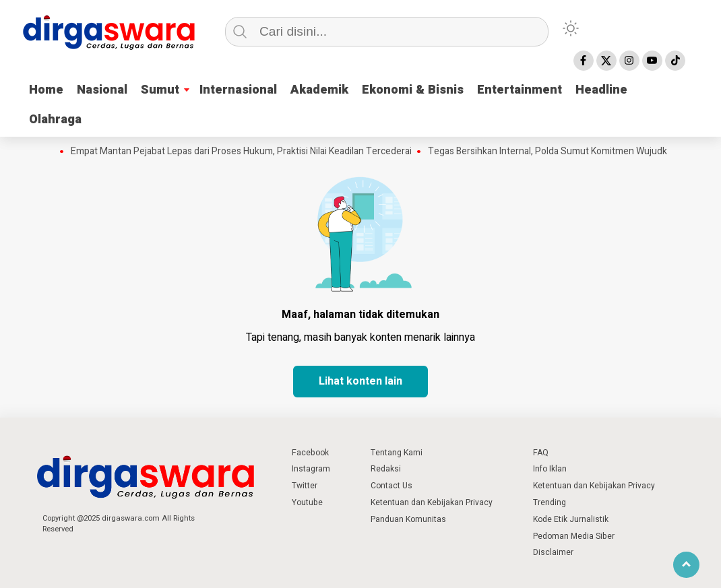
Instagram (311, 469)
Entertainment (520, 90)
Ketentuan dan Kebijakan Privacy (432, 502)
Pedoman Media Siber (574, 536)
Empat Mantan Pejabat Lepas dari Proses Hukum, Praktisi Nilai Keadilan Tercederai (241, 152)
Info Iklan (550, 469)
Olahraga (55, 120)
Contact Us (391, 486)
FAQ (541, 453)
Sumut (160, 90)
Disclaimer (553, 552)
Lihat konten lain (360, 381)
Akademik (319, 90)
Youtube (307, 502)
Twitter (305, 486)
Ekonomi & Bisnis (413, 90)
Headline (601, 90)
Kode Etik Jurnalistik (571, 519)
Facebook (310, 453)
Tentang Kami (397, 453)
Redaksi (386, 469)
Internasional (238, 90)
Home (46, 90)
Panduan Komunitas (408, 519)
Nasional (102, 90)
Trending (550, 502)
